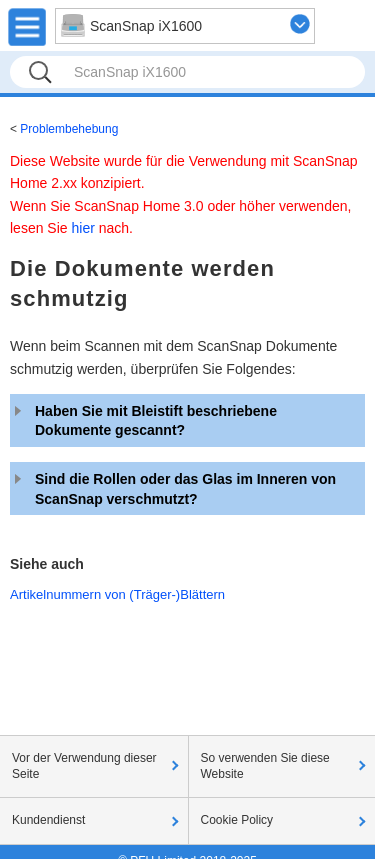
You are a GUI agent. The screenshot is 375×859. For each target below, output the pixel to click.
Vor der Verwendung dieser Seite (84, 766)
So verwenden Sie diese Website (265, 766)
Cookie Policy (237, 820)
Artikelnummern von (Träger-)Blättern (117, 594)
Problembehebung (69, 129)
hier (82, 228)
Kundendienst (48, 820)
